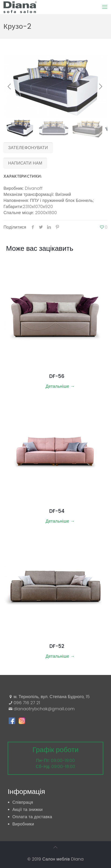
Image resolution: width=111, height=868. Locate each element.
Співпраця (23, 802)
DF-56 (57, 376)
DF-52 (57, 646)
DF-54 (57, 511)
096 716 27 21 (27, 703)
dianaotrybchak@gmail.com (44, 709)
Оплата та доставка (32, 817)
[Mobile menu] (105, 7)
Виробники (23, 824)
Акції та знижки (28, 809)
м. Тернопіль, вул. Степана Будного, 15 (52, 697)
